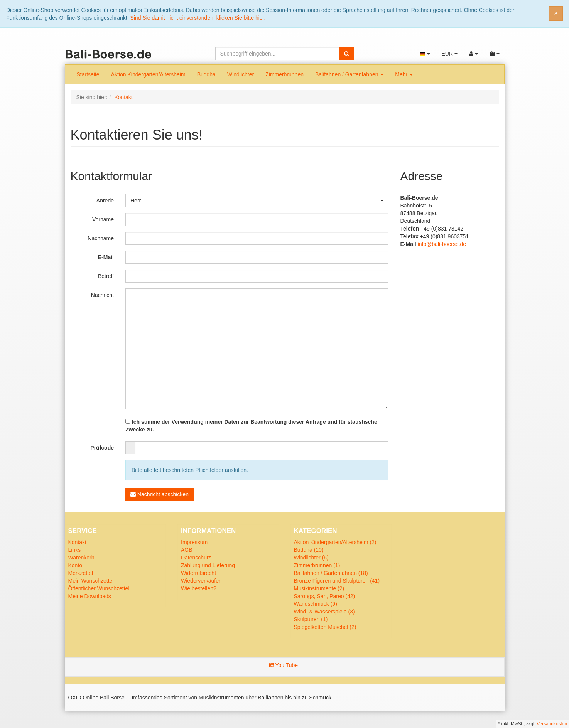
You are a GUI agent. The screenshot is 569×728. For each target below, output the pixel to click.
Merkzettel (81, 573)
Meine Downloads (90, 596)
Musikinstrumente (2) (319, 588)
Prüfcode (102, 448)
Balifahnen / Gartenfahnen (349, 74)
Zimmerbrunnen (284, 74)
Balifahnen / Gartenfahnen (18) (331, 573)
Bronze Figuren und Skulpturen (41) (337, 581)
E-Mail (106, 257)
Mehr (404, 74)
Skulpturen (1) (311, 619)
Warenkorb (81, 558)
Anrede (105, 201)
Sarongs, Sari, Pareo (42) (325, 596)
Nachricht (102, 295)
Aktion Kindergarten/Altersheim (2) (335, 542)
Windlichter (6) (311, 558)
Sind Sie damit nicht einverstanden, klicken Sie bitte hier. (198, 18)
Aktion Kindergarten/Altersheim (148, 74)
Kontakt (77, 542)
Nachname (101, 238)
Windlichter (241, 74)
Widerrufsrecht (198, 573)
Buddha (206, 74)
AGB (187, 550)
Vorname (103, 219)
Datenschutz (196, 558)
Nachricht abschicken (160, 494)
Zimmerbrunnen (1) (317, 565)
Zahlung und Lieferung (208, 565)
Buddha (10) (309, 550)
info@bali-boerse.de (442, 244)
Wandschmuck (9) (316, 604)
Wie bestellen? (199, 588)
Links (75, 550)
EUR (449, 54)
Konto (75, 565)
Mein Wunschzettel (91, 581)
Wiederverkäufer (201, 581)
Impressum (194, 542)
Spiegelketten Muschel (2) (325, 627)
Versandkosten (552, 724)
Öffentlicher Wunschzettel (99, 588)
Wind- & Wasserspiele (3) (324, 612)
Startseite (88, 74)
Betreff (106, 276)
